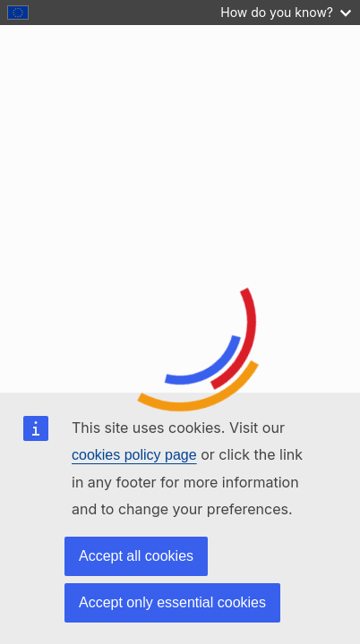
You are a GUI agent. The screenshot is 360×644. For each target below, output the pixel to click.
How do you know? (286, 12)
